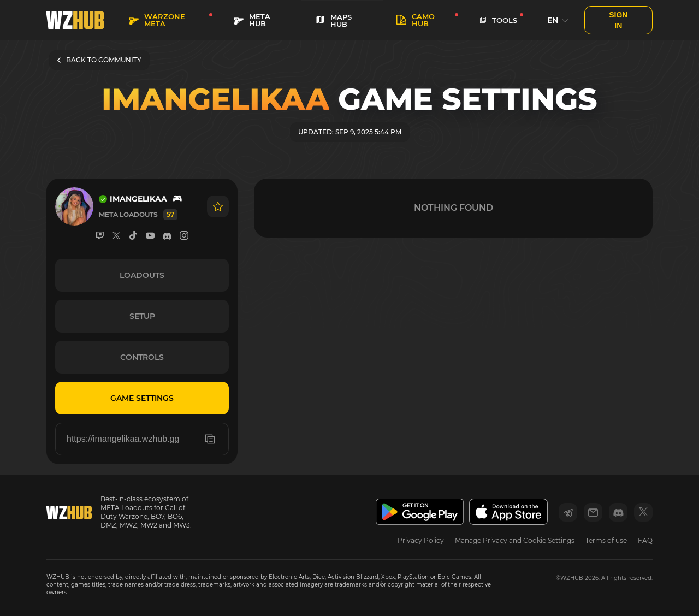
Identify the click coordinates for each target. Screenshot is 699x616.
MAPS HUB (333, 20)
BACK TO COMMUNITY (99, 60)
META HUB (252, 20)
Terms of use (606, 540)
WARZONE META (157, 20)
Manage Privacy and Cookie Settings (515, 540)
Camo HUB (416, 20)
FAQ (645, 540)
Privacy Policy (421, 540)
